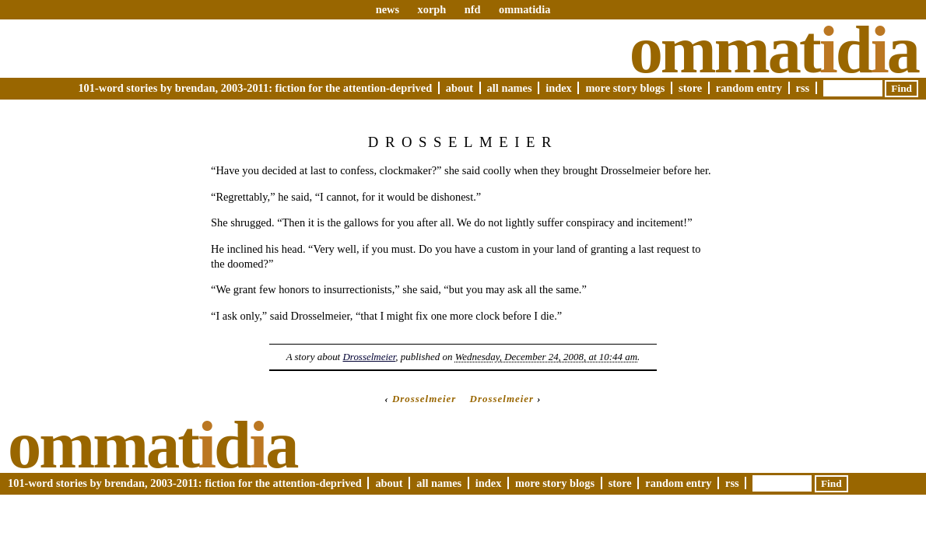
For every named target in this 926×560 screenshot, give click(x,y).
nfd (473, 9)
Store (690, 88)
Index (559, 88)
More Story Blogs (625, 88)
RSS (803, 88)
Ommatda (774, 50)
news (388, 9)
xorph (431, 9)
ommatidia (524, 9)
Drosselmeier (369, 357)
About (459, 88)
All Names (510, 88)
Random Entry (749, 88)
